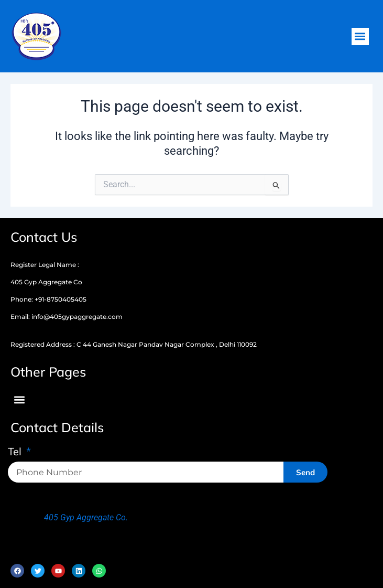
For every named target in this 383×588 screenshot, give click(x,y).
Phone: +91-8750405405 (48, 299)
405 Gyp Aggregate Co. (86, 517)
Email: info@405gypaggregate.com (67, 317)
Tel (16, 452)
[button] (360, 36)
